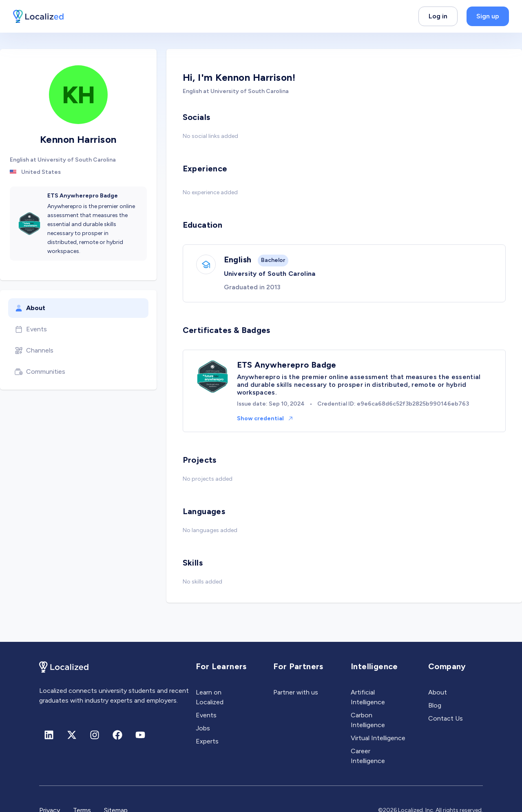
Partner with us (296, 692)
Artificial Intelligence (368, 697)
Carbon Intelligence (368, 720)
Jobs (203, 728)
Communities (40, 372)
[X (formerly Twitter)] (72, 735)
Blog (435, 705)
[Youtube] (140, 735)
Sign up (488, 16)
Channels (34, 351)
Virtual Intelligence (378, 738)
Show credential (265, 418)
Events (31, 329)
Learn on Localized (210, 697)
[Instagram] (95, 735)
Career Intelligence (368, 756)
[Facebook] (117, 735)
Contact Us (446, 718)
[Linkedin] (49, 735)
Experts (207, 741)
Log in (438, 16)
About (30, 308)
